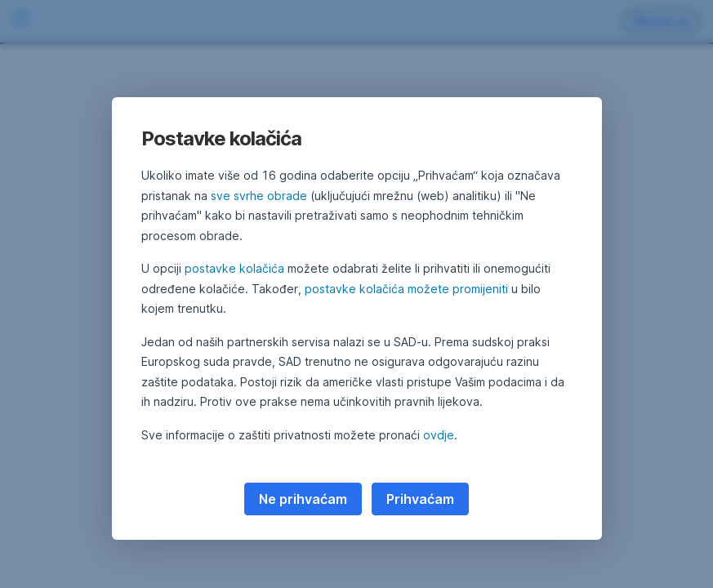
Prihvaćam (420, 499)
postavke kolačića (234, 268)
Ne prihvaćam (303, 499)
